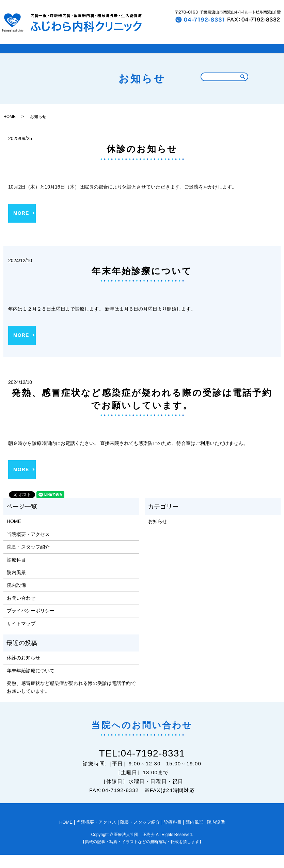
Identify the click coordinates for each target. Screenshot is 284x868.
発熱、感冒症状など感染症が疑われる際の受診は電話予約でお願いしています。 (71, 700)
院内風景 (220, 55)
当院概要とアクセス (73, 55)
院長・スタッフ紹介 (136, 55)
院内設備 (255, 55)
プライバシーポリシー (31, 624)
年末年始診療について (142, 284)
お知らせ (158, 535)
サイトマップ (21, 637)
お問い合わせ (21, 611)
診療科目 (186, 55)
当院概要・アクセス (28, 548)
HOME (26, 55)
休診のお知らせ (142, 162)
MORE (21, 226)
